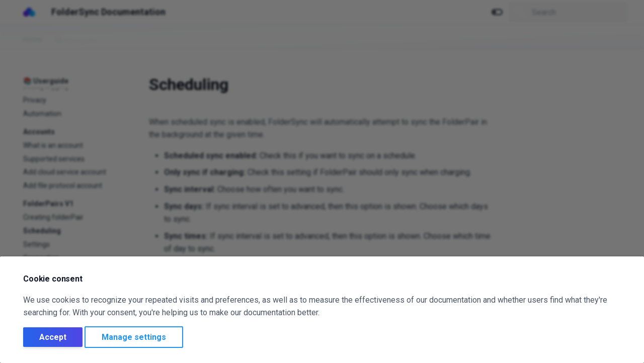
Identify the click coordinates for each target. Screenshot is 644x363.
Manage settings (134, 337)
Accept (53, 337)
